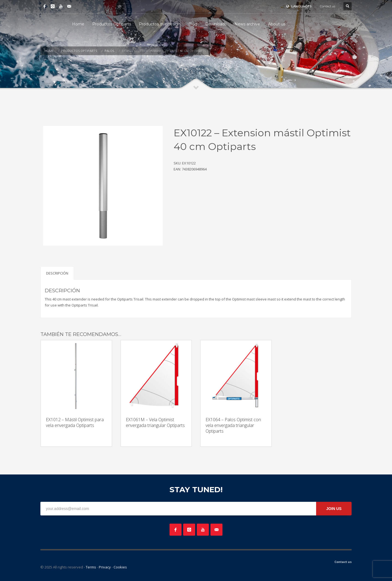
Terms (91, 567)
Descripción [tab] (57, 273)
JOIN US (334, 509)
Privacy (105, 567)
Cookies (120, 567)
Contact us (328, 6)
